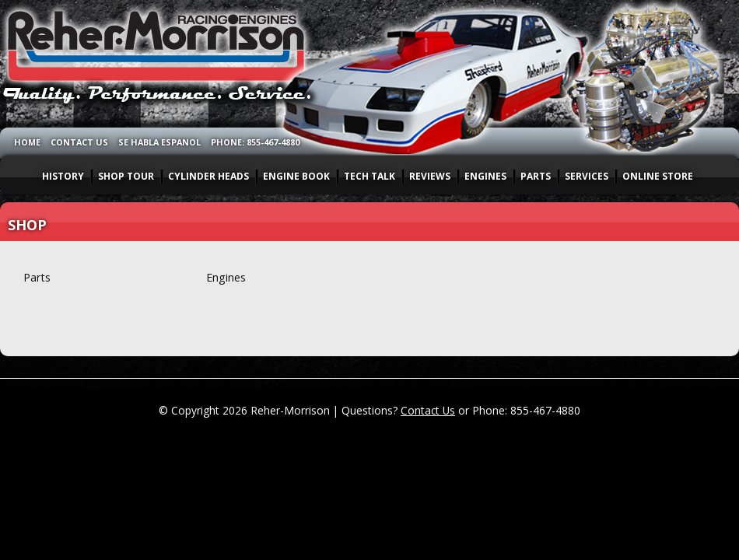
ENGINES (485, 176)
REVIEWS (430, 176)
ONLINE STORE (658, 176)
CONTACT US (79, 142)
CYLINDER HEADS (208, 176)
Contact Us (428, 410)
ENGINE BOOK (296, 176)
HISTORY (63, 176)
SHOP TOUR (126, 176)
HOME (27, 142)
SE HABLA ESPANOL (159, 142)
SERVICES (587, 176)
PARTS (536, 176)
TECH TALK (369, 176)
